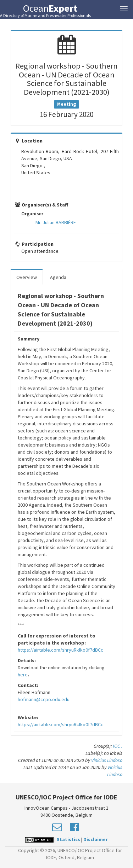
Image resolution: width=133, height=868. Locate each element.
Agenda (58, 277)
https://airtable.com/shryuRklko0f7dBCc (60, 650)
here (23, 675)
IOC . (118, 746)
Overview (27, 277)
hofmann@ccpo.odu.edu (44, 699)
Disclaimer (96, 839)
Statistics (68, 839)
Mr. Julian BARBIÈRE (56, 222)
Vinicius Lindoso (107, 760)
